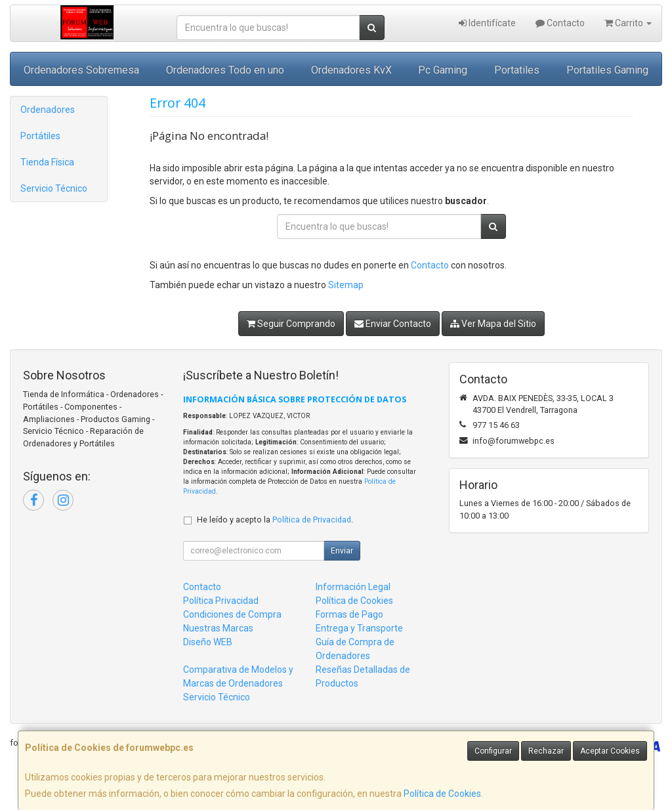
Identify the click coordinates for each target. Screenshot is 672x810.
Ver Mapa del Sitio (493, 324)
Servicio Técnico (54, 188)
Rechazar (546, 751)
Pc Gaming (443, 70)
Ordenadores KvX (351, 70)
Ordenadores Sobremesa (81, 70)
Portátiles (40, 136)
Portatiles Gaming (607, 70)
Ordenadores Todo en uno (225, 70)
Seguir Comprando (291, 324)
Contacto (560, 23)
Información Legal (353, 587)
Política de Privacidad (312, 520)
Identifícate (487, 23)
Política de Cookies (442, 794)
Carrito (628, 23)
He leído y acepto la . (275, 520)
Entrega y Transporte (359, 628)
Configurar (493, 751)
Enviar (342, 551)
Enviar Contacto (393, 324)
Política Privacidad (221, 601)
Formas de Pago (349, 614)
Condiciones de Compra (232, 614)
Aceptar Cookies (610, 751)
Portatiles (517, 70)
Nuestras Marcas (218, 628)
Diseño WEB (208, 642)
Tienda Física (47, 162)
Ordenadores (48, 110)
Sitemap (346, 285)
